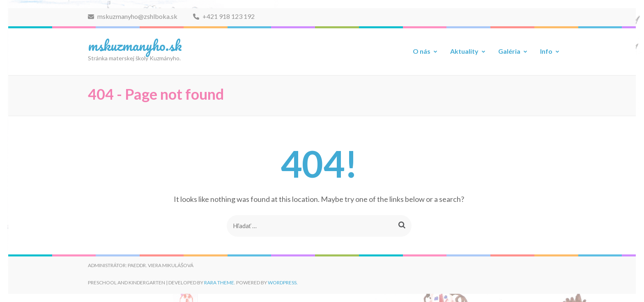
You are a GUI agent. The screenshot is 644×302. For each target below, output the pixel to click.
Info (546, 51)
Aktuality (464, 51)
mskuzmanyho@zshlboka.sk (133, 16)
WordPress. (283, 283)
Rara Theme (219, 283)
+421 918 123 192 (224, 16)
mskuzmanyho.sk (135, 45)
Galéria (509, 51)
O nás (422, 51)
